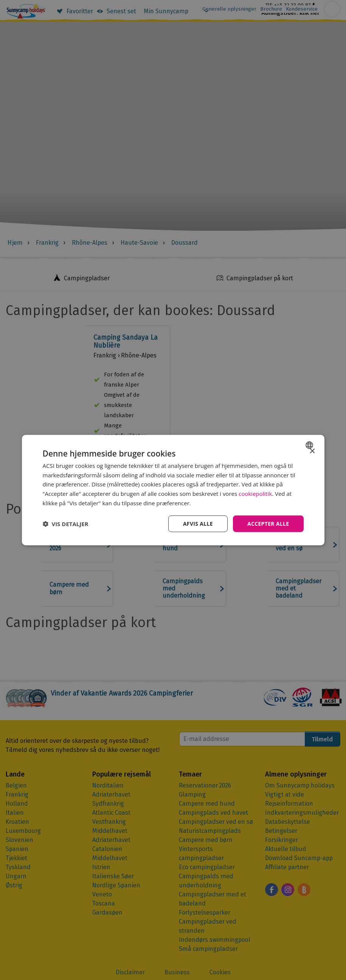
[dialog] (173, 490)
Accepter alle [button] (268, 523)
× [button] (312, 451)
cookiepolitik (255, 494)
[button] (66, 524)
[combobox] (310, 445)
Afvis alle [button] (197, 523)
